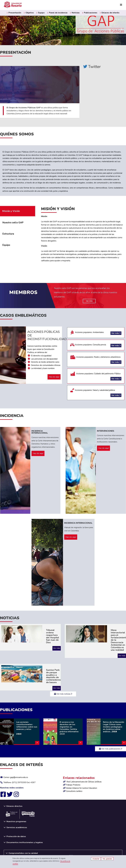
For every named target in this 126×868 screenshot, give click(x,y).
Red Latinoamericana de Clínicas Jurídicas (84, 782)
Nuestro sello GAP (13, 223)
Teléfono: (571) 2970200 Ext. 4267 (19, 782)
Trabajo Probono (73, 785)
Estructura (8, 234)
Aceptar (96, 859)
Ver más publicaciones (110, 749)
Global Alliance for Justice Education (81, 788)
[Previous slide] (4, 28)
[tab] (17, 223)
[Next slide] (122, 29)
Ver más (89, 301)
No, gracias (107, 859)
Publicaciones (90, 13)
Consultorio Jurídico (74, 791)
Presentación (14, 13)
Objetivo (29, 13)
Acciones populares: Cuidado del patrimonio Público (96, 376)
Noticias (75, 13)
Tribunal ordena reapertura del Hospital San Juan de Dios (53, 636)
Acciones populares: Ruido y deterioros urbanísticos (96, 359)
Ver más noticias (63, 694)
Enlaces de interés (110, 13)
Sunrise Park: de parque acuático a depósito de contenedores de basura (53, 676)
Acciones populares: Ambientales (96, 333)
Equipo (40, 13)
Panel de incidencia (57, 13)
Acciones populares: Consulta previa (96, 345)
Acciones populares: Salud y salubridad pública (96, 393)
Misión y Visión (11, 211)
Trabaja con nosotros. (12, 814)
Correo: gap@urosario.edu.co (16, 777)
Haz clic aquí (54, 377)
